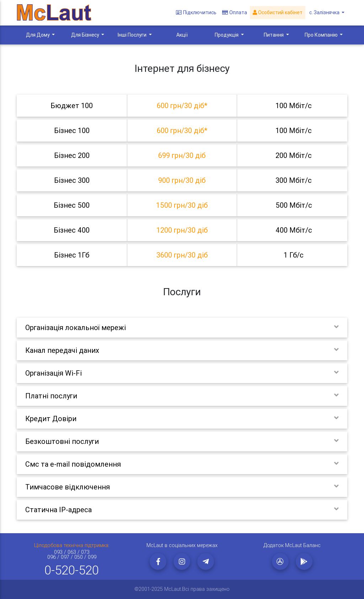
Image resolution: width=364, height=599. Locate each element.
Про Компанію (322, 35)
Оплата (235, 13)
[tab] (182, 106)
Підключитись (197, 13)
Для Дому (38, 35)
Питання (274, 35)
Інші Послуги (133, 35)
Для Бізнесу (86, 35)
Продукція (227, 35)
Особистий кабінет (278, 13)
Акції (182, 35)
